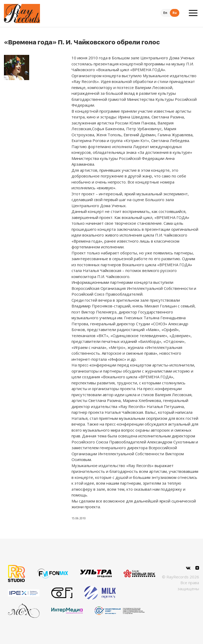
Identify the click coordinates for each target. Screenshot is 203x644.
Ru (175, 13)
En (165, 13)
